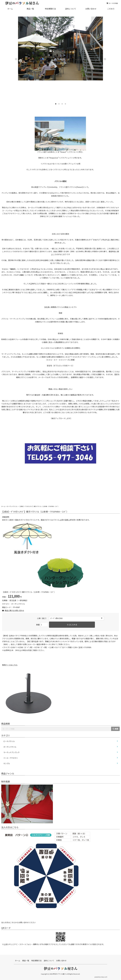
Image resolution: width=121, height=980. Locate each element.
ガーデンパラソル (12, 506)
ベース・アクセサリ (11, 758)
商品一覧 (30, 9)
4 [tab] (65, 103)
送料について (71, 9)
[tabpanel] (60, 49)
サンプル (7, 763)
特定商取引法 (50, 9)
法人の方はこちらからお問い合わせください (18, 922)
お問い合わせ (91, 9)
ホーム (10, 9)
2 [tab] (59, 103)
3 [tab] (62, 103)
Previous (16, 59)
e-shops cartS (104, 977)
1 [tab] (56, 103)
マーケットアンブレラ (11, 752)
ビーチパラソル (9, 741)
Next (105, 59)
